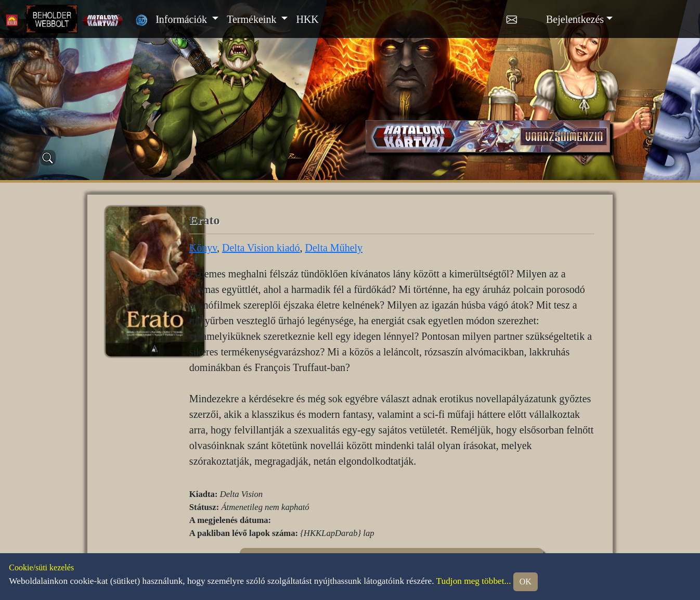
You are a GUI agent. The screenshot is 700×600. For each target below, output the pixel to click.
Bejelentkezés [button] (575, 19)
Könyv (203, 248)
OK (526, 582)
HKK (307, 19)
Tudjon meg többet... (474, 581)
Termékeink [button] (253, 19)
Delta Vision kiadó (261, 248)
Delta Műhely (334, 248)
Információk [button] (183, 19)
